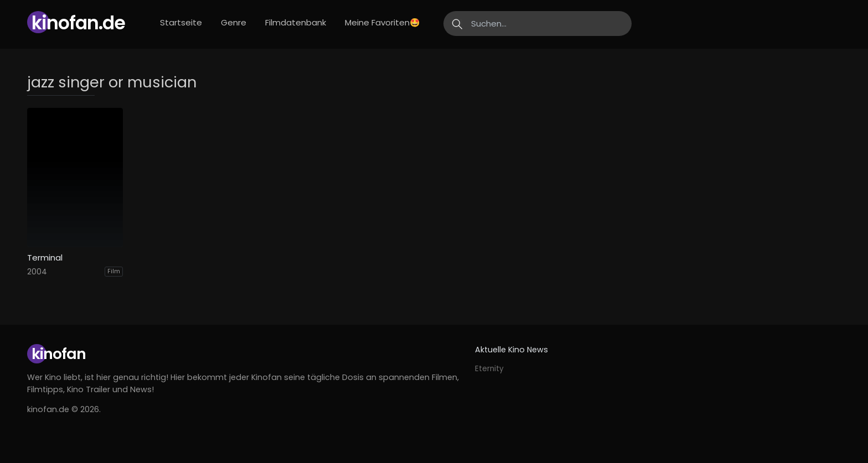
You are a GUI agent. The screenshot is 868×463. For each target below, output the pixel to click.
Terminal (45, 258)
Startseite (181, 22)
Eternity (489, 369)
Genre (234, 22)
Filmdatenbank (296, 22)
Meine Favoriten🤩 (383, 22)
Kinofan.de (78, 23)
